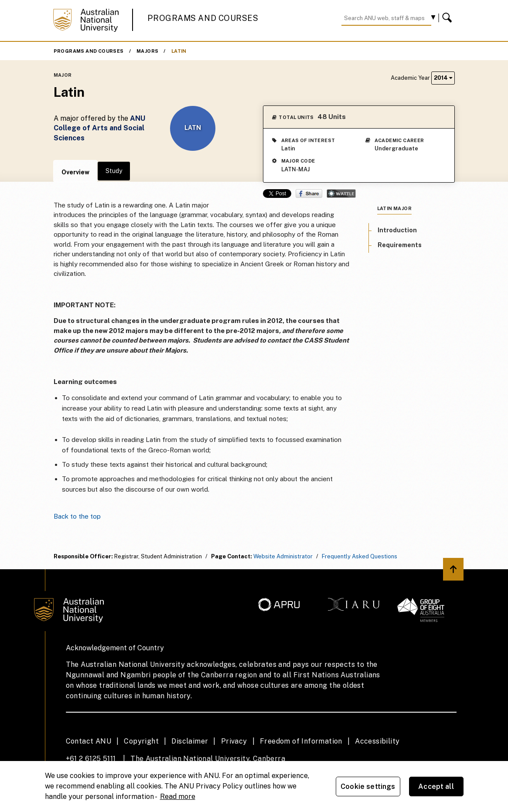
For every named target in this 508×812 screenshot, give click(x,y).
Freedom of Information (301, 741)
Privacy (234, 741)
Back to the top (77, 516)
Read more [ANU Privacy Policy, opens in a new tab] (178, 797)
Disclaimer (190, 741)
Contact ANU (89, 741)
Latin (179, 51)
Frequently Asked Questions (360, 556)
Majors (147, 51)
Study (114, 171)
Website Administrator (283, 556)
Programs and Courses (203, 18)
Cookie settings (368, 787)
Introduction (397, 230)
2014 (443, 78)
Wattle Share (341, 194)
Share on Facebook (309, 194)
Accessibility (377, 741)
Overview (75, 172)
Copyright (141, 741)
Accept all (436, 787)
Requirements (400, 245)
